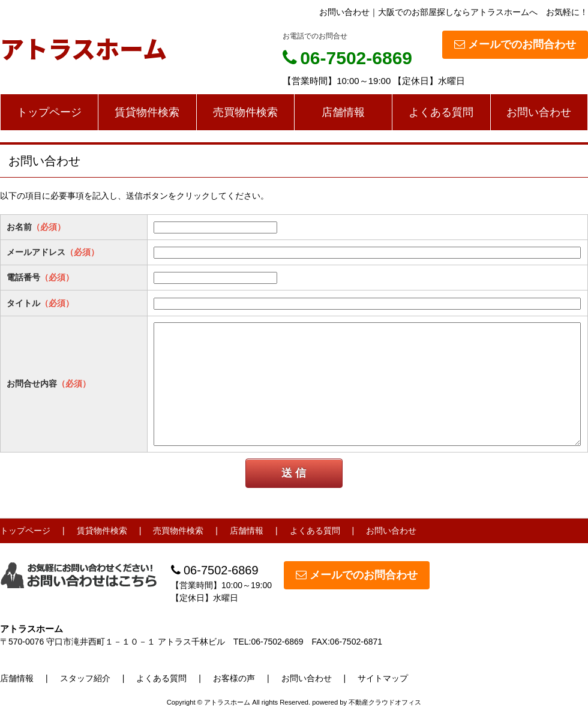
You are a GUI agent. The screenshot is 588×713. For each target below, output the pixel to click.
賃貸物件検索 (147, 112)
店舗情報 (343, 112)
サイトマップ (383, 678)
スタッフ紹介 (85, 678)
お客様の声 (234, 678)
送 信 (294, 473)
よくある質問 (441, 112)
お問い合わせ (539, 112)
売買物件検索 (245, 112)
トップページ (49, 112)
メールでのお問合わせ (515, 44)
